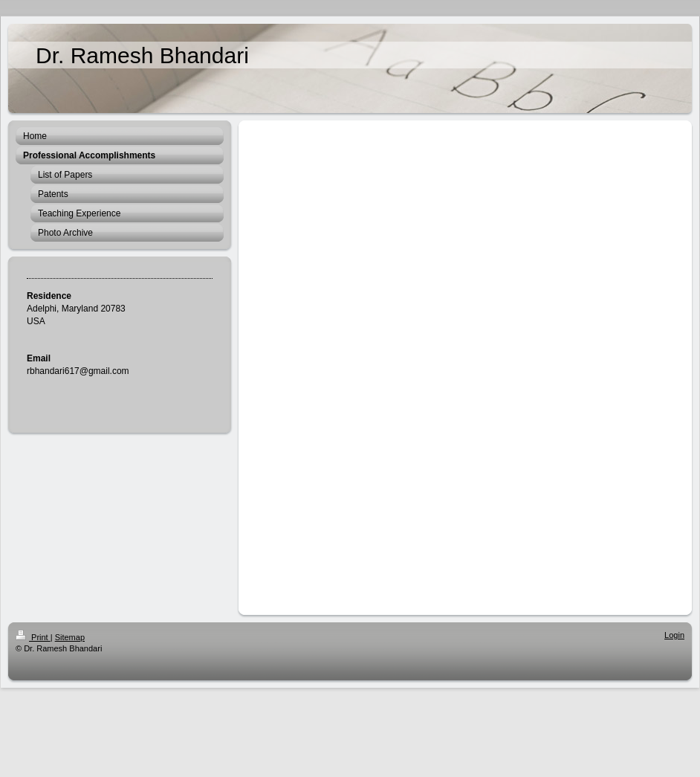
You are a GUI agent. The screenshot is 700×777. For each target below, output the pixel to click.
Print (33, 637)
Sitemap (70, 637)
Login (674, 635)
